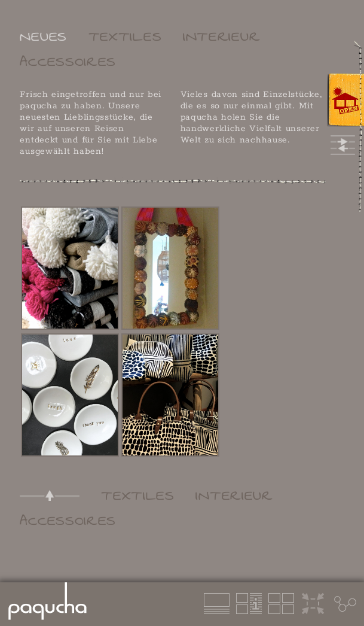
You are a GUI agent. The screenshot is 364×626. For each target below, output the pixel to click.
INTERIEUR (221, 37)
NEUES (43, 37)
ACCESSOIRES (68, 62)
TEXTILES (125, 37)
